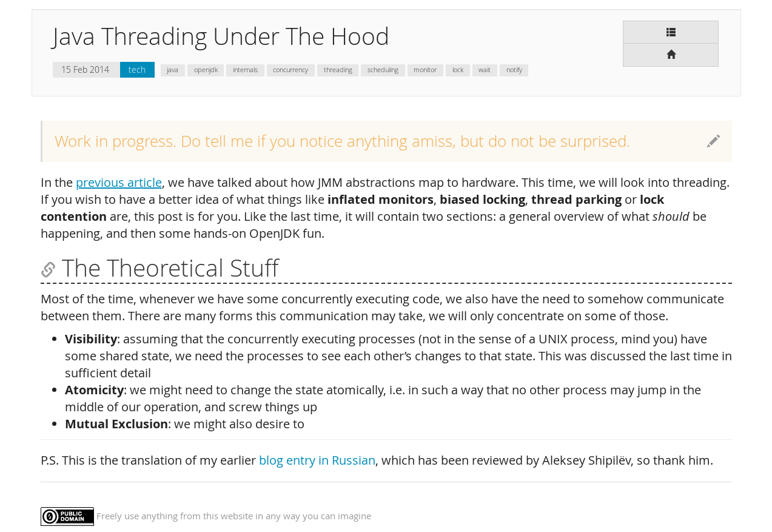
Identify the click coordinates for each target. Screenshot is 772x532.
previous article (119, 182)
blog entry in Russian (317, 460)
